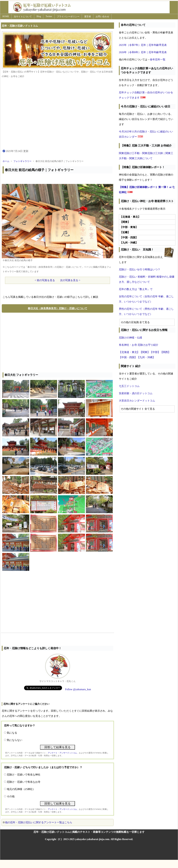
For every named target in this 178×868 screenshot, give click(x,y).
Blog (39, 16)
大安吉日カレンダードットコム (137, 401)
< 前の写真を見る (45, 280)
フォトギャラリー (22, 161)
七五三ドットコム (129, 386)
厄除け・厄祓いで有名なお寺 (24, 782)
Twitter (49, 16)
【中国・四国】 (128, 357)
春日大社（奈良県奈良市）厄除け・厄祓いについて (58, 308)
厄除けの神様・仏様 (131, 338)
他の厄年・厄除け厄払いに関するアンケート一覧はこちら (39, 822)
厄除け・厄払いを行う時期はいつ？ (140, 269)
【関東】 (145, 352)
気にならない (15, 740)
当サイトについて (23, 17)
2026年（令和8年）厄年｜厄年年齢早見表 (143, 52)
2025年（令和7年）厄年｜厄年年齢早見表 (143, 45)
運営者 (88, 17)
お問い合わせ (102, 17)
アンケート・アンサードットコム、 (63, 753)
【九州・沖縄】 (146, 357)
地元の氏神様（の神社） (21, 789)
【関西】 (165, 352)
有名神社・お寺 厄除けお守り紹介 (139, 345)
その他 (11, 796)
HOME (6, 16)
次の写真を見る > (70, 280)
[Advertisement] (58, 342)
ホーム (6, 161)
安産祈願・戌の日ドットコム (136, 393)
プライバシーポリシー (68, 17)
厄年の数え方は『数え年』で (136, 289)
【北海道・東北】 (129, 352)
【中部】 (155, 352)
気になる (12, 733)
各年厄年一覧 (158, 60)
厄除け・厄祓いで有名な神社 (24, 775)
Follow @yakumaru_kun (78, 689)
